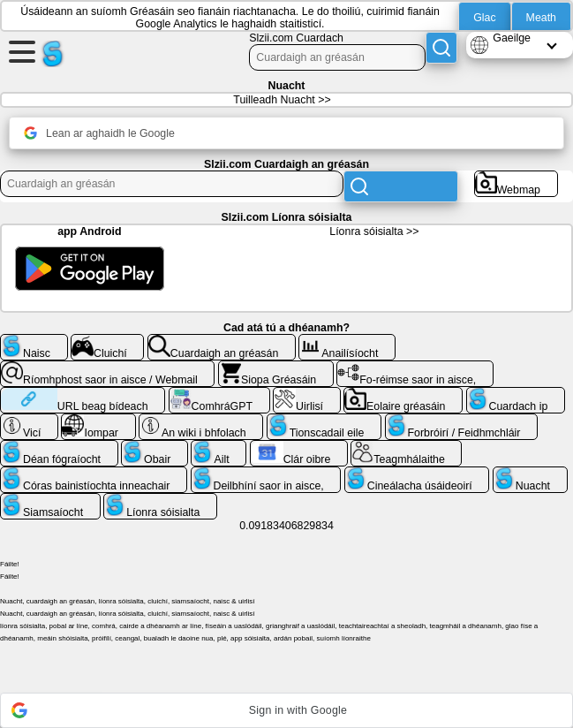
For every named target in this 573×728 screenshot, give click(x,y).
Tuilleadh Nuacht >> (282, 100)
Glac (484, 18)
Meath (541, 18)
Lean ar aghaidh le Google (99, 133)
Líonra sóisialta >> (374, 231)
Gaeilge (512, 38)
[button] (286, 710)
